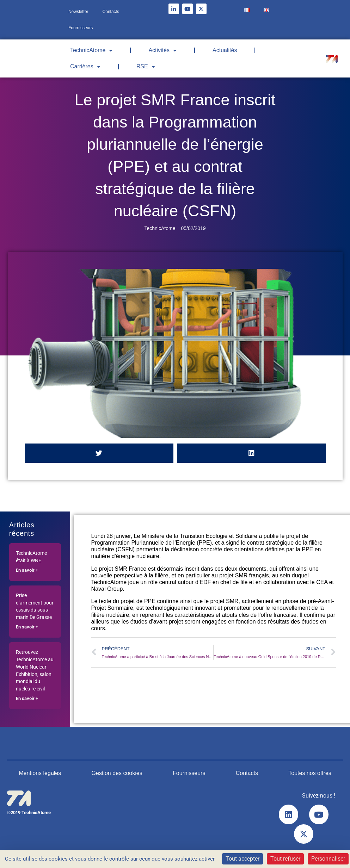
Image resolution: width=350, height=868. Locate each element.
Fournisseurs (81, 28)
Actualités (225, 50)
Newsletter (78, 12)
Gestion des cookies (117, 773)
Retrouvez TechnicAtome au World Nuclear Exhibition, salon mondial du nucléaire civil (35, 671)
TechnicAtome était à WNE (31, 557)
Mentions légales (40, 773)
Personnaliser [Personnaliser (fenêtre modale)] (328, 859)
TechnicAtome (91, 50)
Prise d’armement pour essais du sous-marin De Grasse (35, 606)
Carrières (85, 67)
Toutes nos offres (310, 773)
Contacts (111, 12)
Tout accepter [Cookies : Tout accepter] (242, 859)
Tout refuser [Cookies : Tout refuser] (285, 859)
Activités (162, 50)
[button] (99, 453)
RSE (146, 67)
